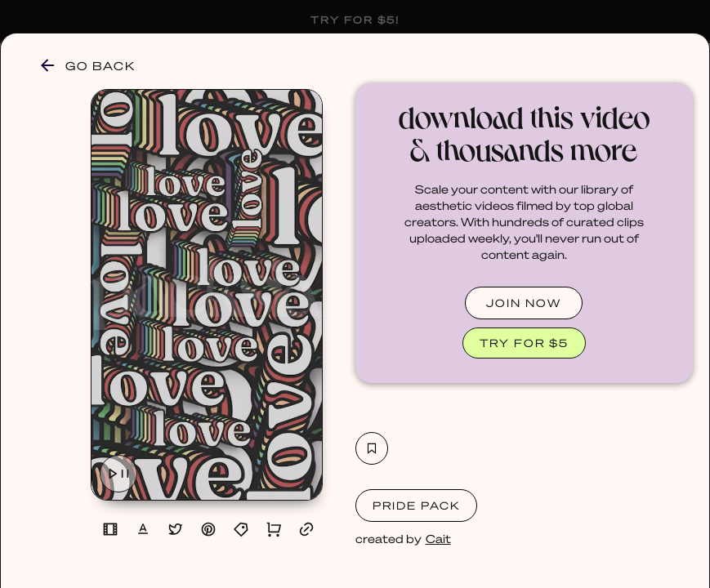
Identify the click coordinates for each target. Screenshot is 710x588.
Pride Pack (416, 505)
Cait (438, 538)
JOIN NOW (524, 303)
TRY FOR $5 (524, 343)
